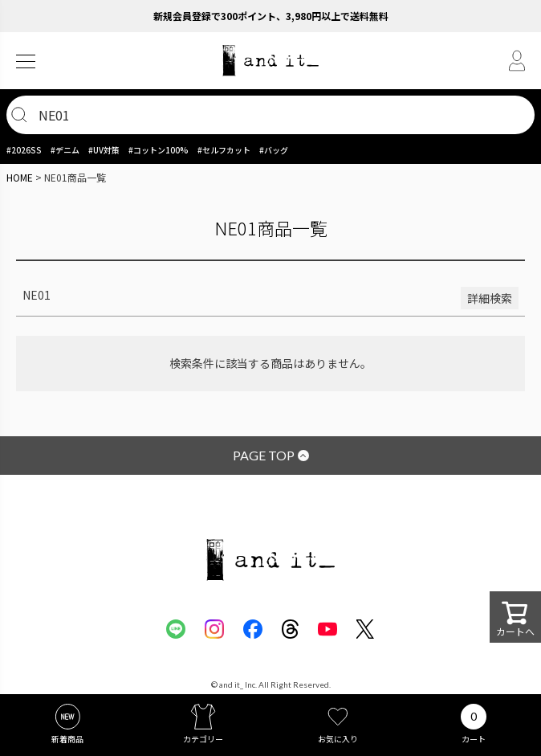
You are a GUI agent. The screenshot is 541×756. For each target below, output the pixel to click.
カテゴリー (203, 739)
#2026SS (24, 150)
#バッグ (274, 150)
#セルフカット (224, 150)
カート (474, 739)
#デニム (65, 150)
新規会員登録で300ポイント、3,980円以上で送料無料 (271, 16)
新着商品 (67, 739)
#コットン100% (159, 150)
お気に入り (338, 739)
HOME (20, 177)
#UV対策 (104, 150)
